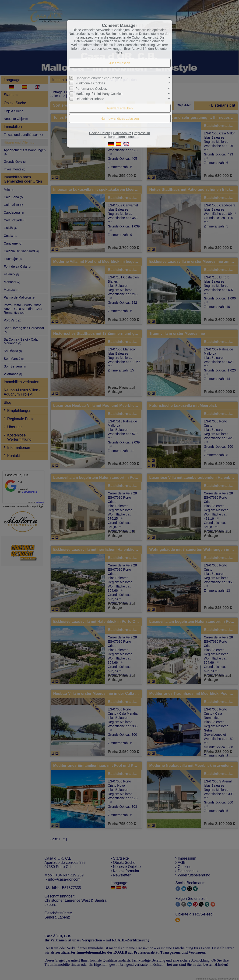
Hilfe (119, 52)
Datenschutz (122, 133)
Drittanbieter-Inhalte (90, 99)
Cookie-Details (100, 133)
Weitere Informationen (119, 137)
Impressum (142, 133)
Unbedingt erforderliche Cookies (99, 78)
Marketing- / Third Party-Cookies (99, 94)
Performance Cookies (91, 89)
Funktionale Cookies (90, 83)
